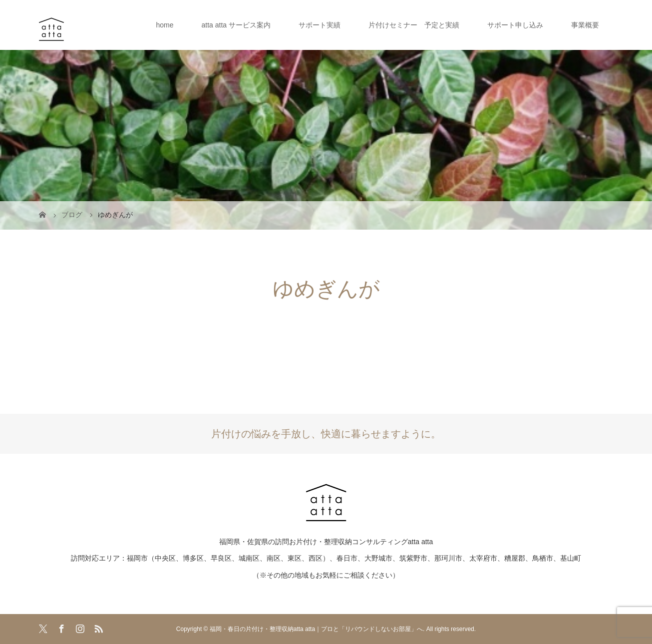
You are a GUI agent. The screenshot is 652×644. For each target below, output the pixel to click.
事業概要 (585, 25)
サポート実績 (320, 25)
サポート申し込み (515, 25)
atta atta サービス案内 (236, 25)
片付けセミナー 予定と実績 (414, 25)
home (164, 25)
